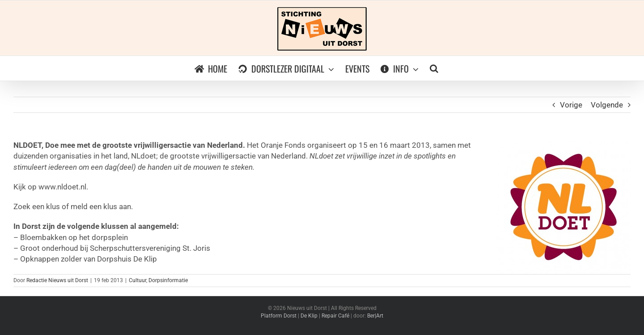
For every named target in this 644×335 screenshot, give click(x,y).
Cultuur (138, 280)
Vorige (571, 105)
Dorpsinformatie (168, 280)
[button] (434, 68)
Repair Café (335, 316)
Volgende (607, 105)
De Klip (309, 316)
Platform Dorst (279, 316)
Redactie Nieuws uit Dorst (57, 280)
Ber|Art (375, 316)
